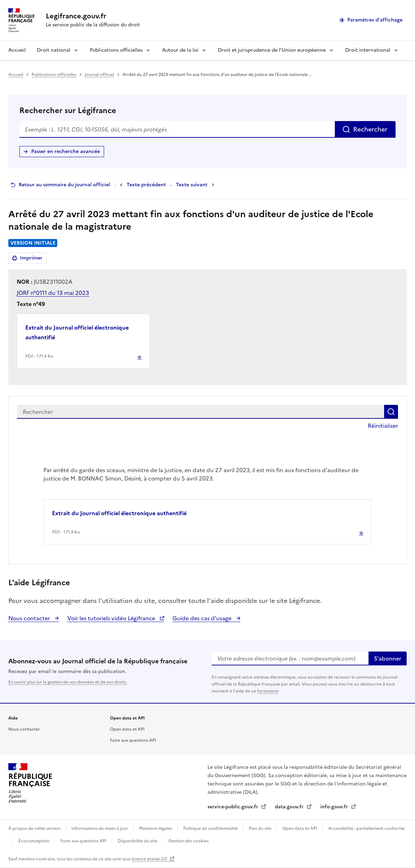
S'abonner (388, 658)
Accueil (17, 50)
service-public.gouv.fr (234, 807)
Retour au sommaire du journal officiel (64, 185)
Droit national (54, 50)
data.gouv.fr (290, 807)
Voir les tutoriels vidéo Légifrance (112, 618)
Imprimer (32, 259)
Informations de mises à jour (100, 828)
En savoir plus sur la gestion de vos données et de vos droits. (68, 682)
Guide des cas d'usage (203, 618)
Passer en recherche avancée (66, 151)
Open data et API (127, 729)
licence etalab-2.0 (150, 859)
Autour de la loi (180, 50)
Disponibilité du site (138, 841)
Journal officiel (99, 75)
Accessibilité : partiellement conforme (366, 828)
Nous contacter (30, 618)
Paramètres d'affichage (375, 20)
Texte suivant (192, 185)
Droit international (368, 50)
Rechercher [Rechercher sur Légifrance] (370, 129)
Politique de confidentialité (211, 828)
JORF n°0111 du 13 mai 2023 (53, 293)
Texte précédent (146, 185)
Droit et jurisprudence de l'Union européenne (272, 50)
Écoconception (34, 841)
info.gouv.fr (335, 807)
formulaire (268, 691)
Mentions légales (156, 828)
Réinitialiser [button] (383, 426)
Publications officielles (116, 50)
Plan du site (261, 828)
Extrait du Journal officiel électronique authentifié (77, 332)
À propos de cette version (35, 828)
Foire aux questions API (133, 740)
